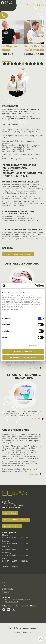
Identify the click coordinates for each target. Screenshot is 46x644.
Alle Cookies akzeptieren (23, 352)
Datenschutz (27, 639)
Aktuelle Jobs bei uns (12, 533)
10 (38, 70)
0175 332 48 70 (12, 608)
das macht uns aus (32, 481)
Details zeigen (34, 346)
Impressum (16, 639)
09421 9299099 (14, 514)
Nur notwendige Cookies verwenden (23, 357)
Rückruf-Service (10, 520)
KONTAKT (6, 592)
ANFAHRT (6, 599)
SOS (4, 589)
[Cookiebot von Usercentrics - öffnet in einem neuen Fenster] (35, 286)
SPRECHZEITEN (8, 596)
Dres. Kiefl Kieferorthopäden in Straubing (23, 635)
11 (42, 70)
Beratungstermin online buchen (16, 63)
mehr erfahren (34, 375)
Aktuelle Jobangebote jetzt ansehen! (18, 261)
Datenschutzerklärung (10, 310)
